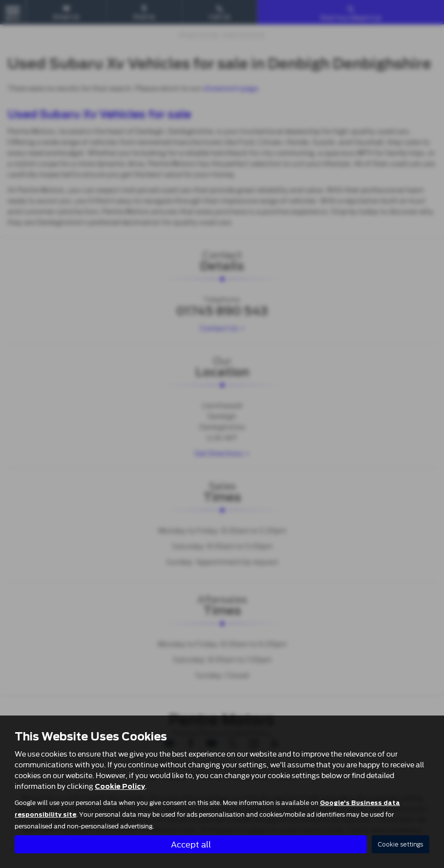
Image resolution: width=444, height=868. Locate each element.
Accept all (191, 844)
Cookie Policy (120, 786)
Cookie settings (401, 844)
